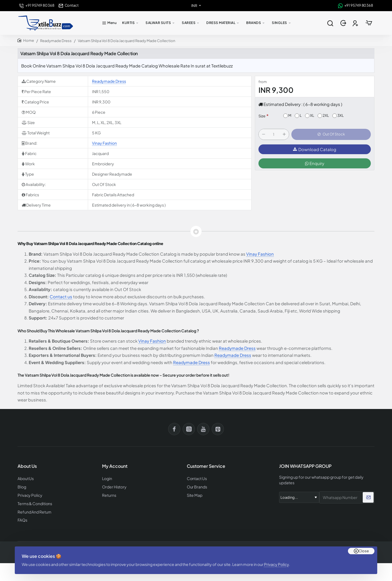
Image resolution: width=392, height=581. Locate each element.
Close (364, 545)
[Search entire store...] (330, 23)
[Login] (344, 23)
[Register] (356, 23)
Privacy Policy (278, 560)
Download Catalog (315, 150)
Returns (108, 494)
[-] (263, 135)
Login (107, 478)
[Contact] (68, 5)
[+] (284, 135)
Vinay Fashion (104, 143)
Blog (22, 486)
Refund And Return (33, 510)
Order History (113, 486)
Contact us (61, 296)
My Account (115, 466)
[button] (331, 135)
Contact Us (196, 478)
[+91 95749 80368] (37, 5)
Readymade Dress (56, 41)
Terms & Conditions (34, 502)
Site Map (194, 494)
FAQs (22, 518)
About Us (25, 478)
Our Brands (196, 486)
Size (262, 116)
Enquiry (315, 164)
